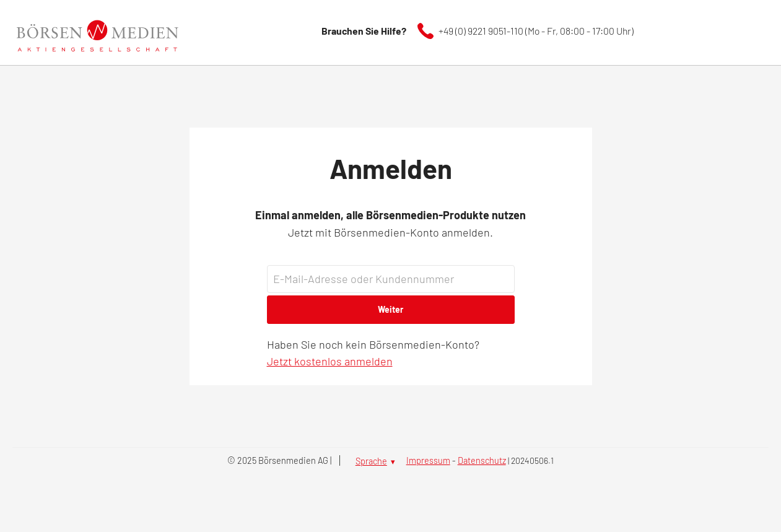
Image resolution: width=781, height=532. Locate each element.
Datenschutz (482, 460)
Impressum (428, 460)
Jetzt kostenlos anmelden (330, 361)
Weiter (390, 309)
